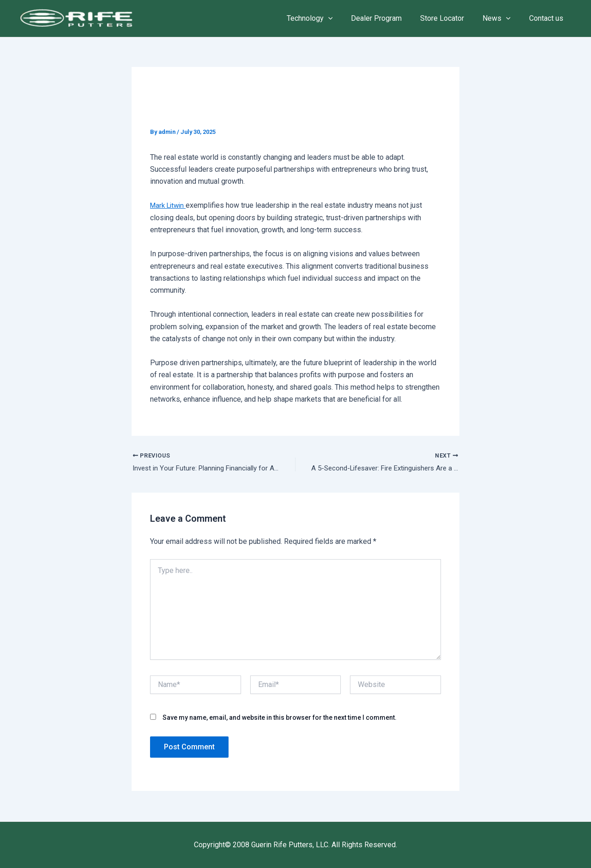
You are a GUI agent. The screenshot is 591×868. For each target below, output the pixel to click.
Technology (326, 18)
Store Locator (451, 18)
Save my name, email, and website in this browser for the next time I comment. (280, 718)
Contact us (548, 18)
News (502, 18)
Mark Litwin (170, 205)
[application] (345, 18)
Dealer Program (389, 18)
